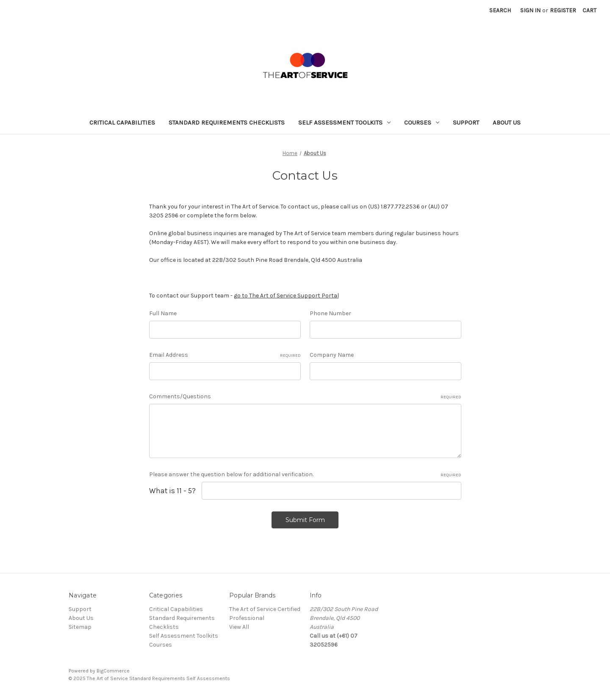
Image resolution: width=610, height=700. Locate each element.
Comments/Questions (305, 397)
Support (466, 122)
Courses (422, 122)
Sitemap (80, 627)
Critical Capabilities (122, 122)
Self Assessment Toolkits (344, 122)
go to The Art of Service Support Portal (286, 296)
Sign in (530, 10)
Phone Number (330, 313)
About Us (507, 122)
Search (500, 10)
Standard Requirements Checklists (227, 122)
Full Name (163, 313)
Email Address (225, 355)
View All (239, 627)
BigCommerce (113, 671)
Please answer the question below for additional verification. (305, 475)
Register (563, 10)
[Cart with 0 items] (589, 10)
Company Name (332, 355)
